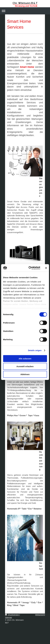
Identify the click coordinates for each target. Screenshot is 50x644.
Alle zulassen (25, 358)
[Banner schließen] (46, 268)
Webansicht (40, 615)
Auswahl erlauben (25, 366)
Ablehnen (25, 374)
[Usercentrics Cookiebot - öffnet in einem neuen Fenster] (30, 268)
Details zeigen (35, 350)
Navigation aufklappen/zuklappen (25, 11)
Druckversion (12, 615)
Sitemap (8, 617)
